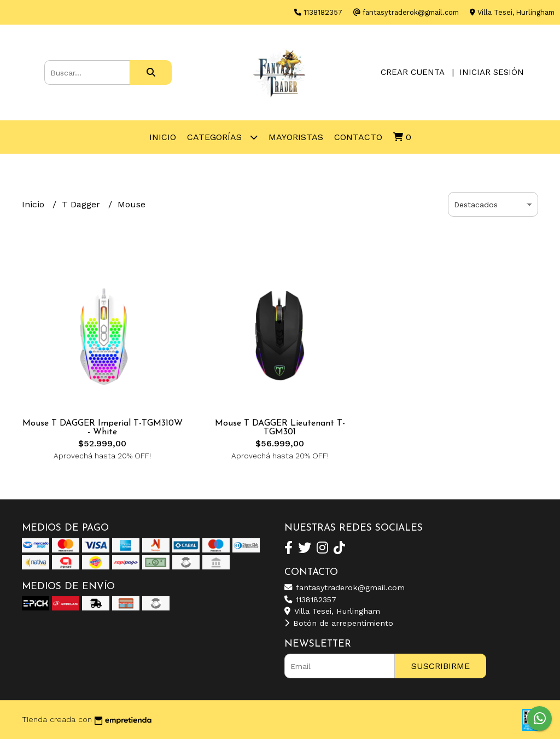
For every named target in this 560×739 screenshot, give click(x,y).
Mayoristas (296, 137)
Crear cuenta (412, 72)
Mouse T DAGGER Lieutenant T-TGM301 (280, 428)
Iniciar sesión (492, 72)
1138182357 (310, 600)
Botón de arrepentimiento (339, 623)
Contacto (358, 137)
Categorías (222, 137)
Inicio (163, 137)
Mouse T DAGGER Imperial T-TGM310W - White (103, 428)
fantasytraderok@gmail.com (345, 587)
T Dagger (82, 204)
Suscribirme (441, 666)
